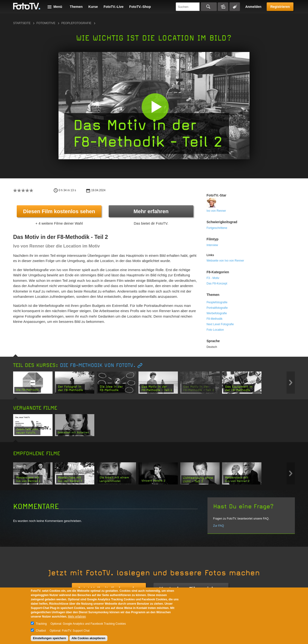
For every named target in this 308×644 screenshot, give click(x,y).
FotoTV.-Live (114, 7)
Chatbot (41, 631)
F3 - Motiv (213, 278)
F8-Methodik (215, 319)
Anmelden (253, 7)
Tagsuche (235, 7)
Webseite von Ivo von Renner (225, 261)
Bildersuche (223, 7)
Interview (212, 245)
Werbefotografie (217, 313)
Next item (291, 383)
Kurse (93, 7)
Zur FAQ (219, 526)
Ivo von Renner (216, 211)
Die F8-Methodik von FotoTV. (98, 365)
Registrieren (280, 7)
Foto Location (215, 330)
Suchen (209, 7)
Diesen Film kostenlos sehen (59, 211)
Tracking (41, 624)
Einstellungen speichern (50, 638)
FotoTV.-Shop (140, 7)
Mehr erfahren (151, 211)
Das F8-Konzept (217, 283)
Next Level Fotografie (220, 324)
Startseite (22, 23)
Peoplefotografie (76, 23)
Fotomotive (46, 23)
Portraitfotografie (217, 308)
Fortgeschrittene (217, 228)
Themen (76, 7)
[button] (155, 107)
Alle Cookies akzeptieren (88, 638)
